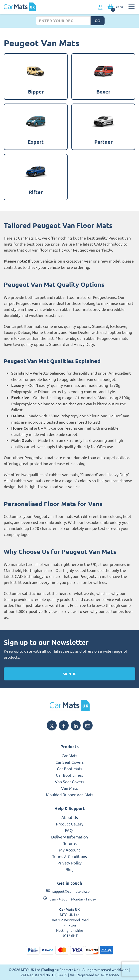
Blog (70, 869)
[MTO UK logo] (69, 705)
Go (98, 21)
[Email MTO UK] (88, 725)
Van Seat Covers (69, 781)
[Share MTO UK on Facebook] (64, 725)
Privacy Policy (69, 863)
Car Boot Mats (69, 768)
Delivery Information (69, 837)
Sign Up (70, 674)
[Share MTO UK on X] (52, 725)
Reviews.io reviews (61, 611)
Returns (70, 843)
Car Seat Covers (69, 762)
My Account (70, 850)
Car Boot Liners (69, 775)
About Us (70, 817)
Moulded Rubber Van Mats (70, 794)
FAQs (70, 830)
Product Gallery (70, 824)
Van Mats (69, 788)
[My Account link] (100, 7)
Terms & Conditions (69, 856)
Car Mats (69, 755)
